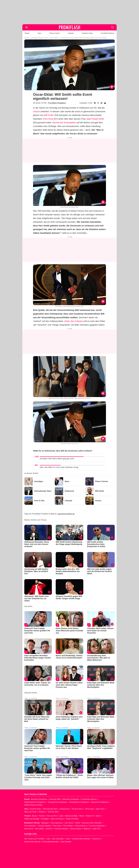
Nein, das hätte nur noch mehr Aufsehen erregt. (59, 467)
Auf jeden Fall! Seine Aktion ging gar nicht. (57, 459)
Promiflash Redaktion (57, 103)
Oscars (36, 111)
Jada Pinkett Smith (95, 119)
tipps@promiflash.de (66, 514)
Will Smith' (49, 115)
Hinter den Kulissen (74, 321)
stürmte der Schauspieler (64, 123)
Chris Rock (48, 119)
